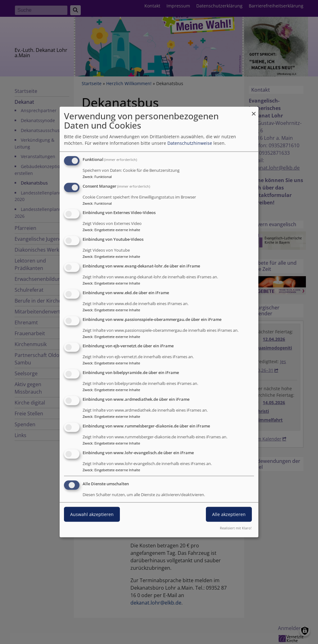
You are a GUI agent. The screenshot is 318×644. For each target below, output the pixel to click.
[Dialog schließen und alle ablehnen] (254, 110)
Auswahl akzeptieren (92, 514)
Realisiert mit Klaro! (236, 528)
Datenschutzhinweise (190, 143)
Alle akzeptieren (229, 514)
